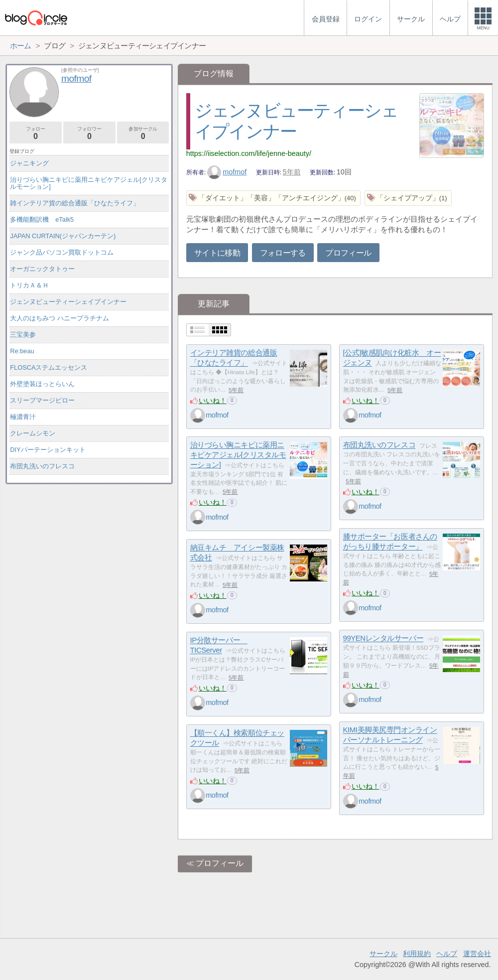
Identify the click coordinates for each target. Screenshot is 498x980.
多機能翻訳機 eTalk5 (42, 219)
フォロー (36, 133)
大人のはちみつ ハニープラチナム (60, 318)
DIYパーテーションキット (48, 450)
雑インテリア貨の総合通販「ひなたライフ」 (75, 203)
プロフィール (348, 253)
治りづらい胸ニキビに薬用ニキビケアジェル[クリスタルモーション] (238, 455)
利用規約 (417, 954)
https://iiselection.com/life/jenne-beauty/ (249, 153)
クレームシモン (33, 433)
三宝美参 (23, 335)
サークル (383, 954)
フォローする (283, 253)
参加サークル (143, 133)
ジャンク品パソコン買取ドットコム (62, 252)
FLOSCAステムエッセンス (49, 367)
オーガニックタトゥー (42, 269)
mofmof (227, 172)
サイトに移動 (217, 253)
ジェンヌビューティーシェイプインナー (68, 302)
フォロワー (89, 133)
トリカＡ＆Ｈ (29, 285)
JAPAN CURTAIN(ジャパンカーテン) (63, 236)
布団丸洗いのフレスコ (379, 445)
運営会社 (477, 954)
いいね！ (213, 401)
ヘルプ (447, 954)
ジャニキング (29, 163)
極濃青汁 (23, 417)
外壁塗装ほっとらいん (42, 384)
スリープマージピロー (42, 400)
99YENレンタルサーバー (383, 638)
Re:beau (22, 351)
